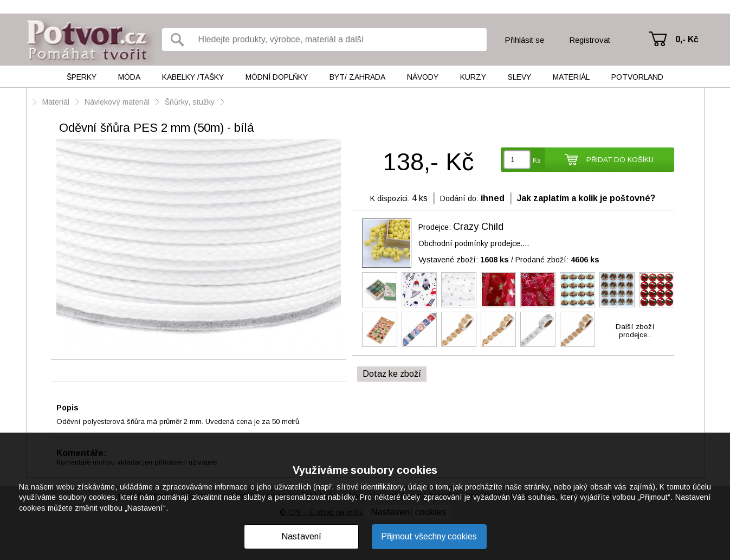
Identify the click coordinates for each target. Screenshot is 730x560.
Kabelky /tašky (193, 77)
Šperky (82, 77)
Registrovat (590, 40)
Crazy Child (478, 227)
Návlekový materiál (117, 102)
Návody (423, 77)
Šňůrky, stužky (191, 102)
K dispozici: (390, 198)
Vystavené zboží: (464, 260)
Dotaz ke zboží (392, 374)
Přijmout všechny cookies (429, 536)
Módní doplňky (277, 77)
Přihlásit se (524, 40)
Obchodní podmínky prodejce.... (474, 243)
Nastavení (301, 536)
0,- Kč (687, 39)
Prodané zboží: (557, 260)
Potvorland (637, 77)
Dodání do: (459, 198)
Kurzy (473, 77)
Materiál (571, 77)
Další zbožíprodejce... (635, 331)
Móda (129, 77)
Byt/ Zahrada (357, 77)
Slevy (519, 77)
